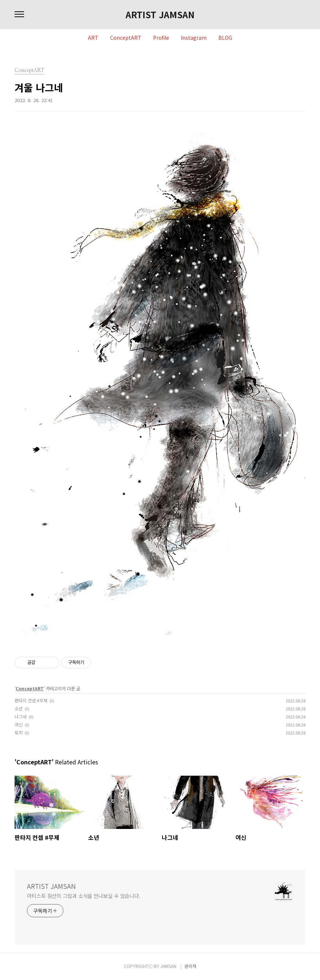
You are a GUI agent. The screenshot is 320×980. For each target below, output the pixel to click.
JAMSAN (168, 966)
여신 (19, 724)
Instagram (194, 38)
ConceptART (126, 38)
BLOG (225, 38)
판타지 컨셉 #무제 (31, 700)
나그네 (21, 716)
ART (93, 38)
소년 (19, 708)
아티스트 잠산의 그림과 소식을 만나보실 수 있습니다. (84, 896)
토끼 (19, 732)
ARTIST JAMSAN (160, 15)
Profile (161, 38)
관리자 (190, 966)
